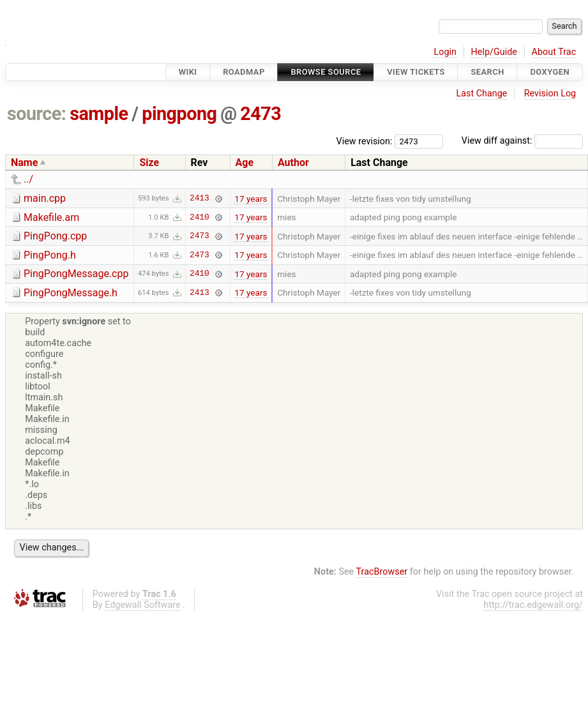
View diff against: (522, 141)
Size (149, 163)
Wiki (188, 72)
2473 (260, 114)
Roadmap (244, 72)
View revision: (365, 141)
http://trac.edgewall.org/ (533, 605)
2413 (200, 199)
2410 (200, 217)
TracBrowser (382, 572)
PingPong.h (50, 255)
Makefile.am (51, 217)
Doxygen (550, 72)
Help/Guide (494, 52)
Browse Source (326, 72)
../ (28, 179)
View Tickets (416, 72)
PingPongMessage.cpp (76, 274)
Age (245, 163)
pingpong (179, 114)
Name (24, 163)
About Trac (554, 52)
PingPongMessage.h (71, 293)
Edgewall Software (143, 605)
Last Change (481, 94)
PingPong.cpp (55, 236)
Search (487, 72)
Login (445, 52)
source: (37, 114)
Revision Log (550, 94)
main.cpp (45, 198)
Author (293, 163)
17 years (251, 199)
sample (99, 114)
